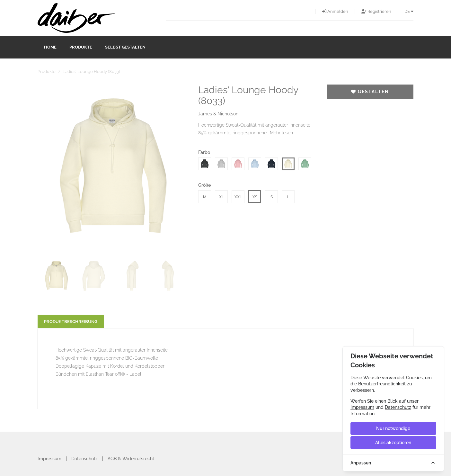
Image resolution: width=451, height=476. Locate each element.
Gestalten (370, 92)
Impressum (49, 459)
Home (50, 47)
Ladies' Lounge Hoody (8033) (91, 72)
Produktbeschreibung (71, 322)
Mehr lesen (281, 133)
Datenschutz (84, 459)
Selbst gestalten (125, 47)
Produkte (81, 47)
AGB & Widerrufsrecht (131, 459)
